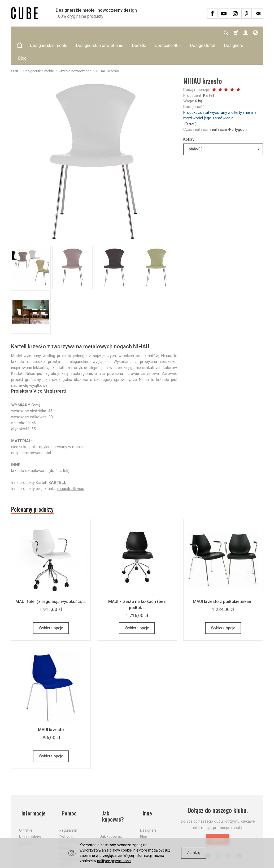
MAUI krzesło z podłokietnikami (223, 578)
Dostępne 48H (168, 33)
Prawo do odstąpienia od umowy (72, 830)
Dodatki (139, 33)
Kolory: (189, 114)
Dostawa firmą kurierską (112, 832)
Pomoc (68, 786)
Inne (145, 786)
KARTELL (57, 457)
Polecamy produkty (36, 485)
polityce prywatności (114, 861)
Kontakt (26, 814)
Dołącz (218, 815)
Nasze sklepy (30, 808)
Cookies (66, 819)
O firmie (26, 801)
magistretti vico (71, 463)
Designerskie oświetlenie (100, 33)
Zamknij (194, 853)
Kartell (209, 70)
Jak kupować (111, 801)
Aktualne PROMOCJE (110, 821)
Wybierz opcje (51, 604)
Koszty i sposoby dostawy (114, 810)
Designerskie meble (49, 33)
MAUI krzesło (51, 706)
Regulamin (68, 801)
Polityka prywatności (70, 810)
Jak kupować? (116, 786)
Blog (144, 808)
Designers (148, 801)
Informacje (32, 786)
